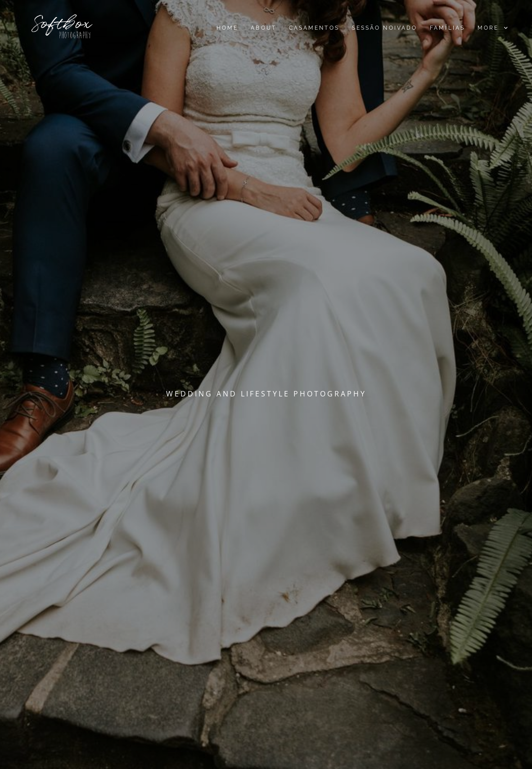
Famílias (447, 28)
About (263, 28)
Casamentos (314, 28)
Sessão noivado (384, 28)
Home (227, 28)
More (492, 28)
